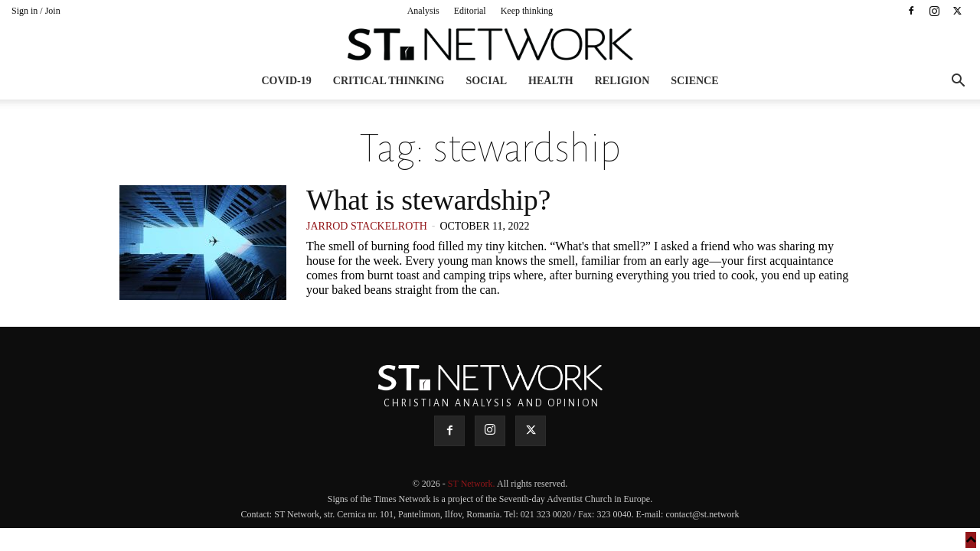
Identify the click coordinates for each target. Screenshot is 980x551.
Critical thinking (389, 81)
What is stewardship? (428, 200)
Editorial (470, 11)
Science (694, 81)
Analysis (423, 11)
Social (486, 81)
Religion (622, 81)
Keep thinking (527, 11)
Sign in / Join (36, 11)
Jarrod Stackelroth (367, 226)
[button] (958, 82)
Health (551, 81)
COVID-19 (286, 81)
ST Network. (472, 484)
